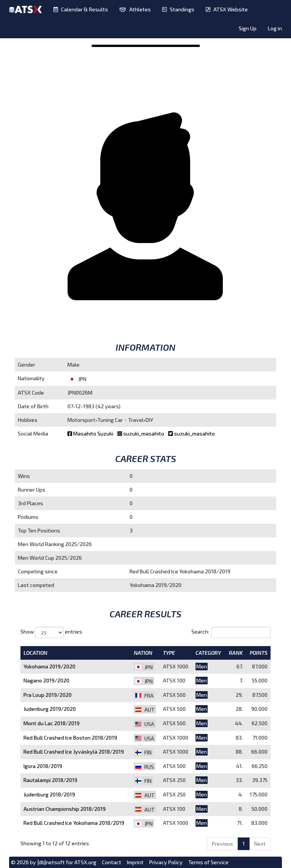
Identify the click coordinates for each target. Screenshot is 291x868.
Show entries (51, 632)
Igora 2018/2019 (43, 766)
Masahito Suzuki (91, 433)
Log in (275, 28)
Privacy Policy (166, 862)
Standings (178, 9)
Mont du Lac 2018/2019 (52, 723)
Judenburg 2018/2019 (49, 794)
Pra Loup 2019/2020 (48, 695)
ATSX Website (227, 9)
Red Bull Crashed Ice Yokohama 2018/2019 (74, 823)
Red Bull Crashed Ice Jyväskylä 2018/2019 (74, 752)
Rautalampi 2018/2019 (50, 780)
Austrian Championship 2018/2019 (65, 809)
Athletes (135, 9)
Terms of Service (208, 862)
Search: (231, 632)
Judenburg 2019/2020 (50, 709)
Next (260, 844)
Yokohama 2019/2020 (49, 666)
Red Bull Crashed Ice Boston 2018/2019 (70, 738)
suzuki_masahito (141, 433)
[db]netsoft (51, 862)
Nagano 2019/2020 (46, 680)
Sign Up (248, 28)
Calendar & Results (81, 9)
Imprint (135, 862)
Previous (222, 844)
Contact (112, 862)
